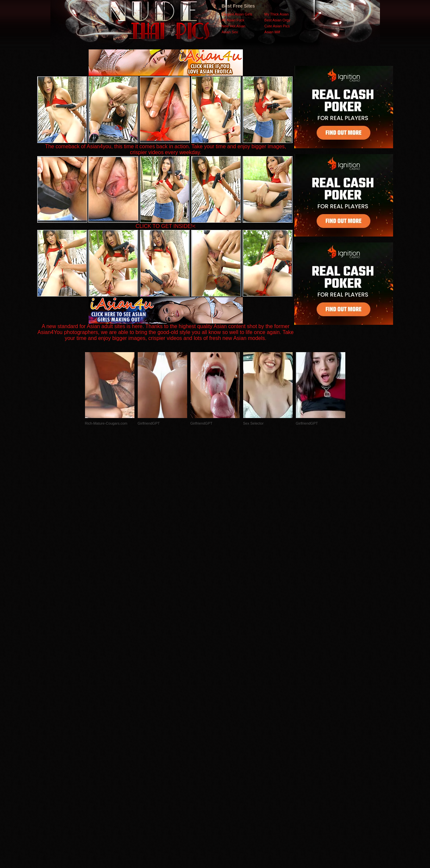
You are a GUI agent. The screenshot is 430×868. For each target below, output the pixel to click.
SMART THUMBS (227, 736)
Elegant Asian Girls (237, 14)
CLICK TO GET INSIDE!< (166, 226)
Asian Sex (230, 32)
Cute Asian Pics (277, 26)
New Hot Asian (234, 26)
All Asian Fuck (233, 20)
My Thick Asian (276, 14)
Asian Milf (272, 32)
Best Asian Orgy (277, 20)
